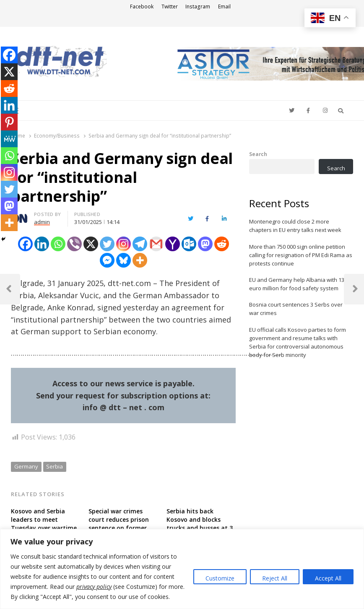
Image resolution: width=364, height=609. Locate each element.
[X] (91, 244)
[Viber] (74, 244)
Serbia (55, 466)
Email (224, 7)
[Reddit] (222, 244)
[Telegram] (140, 244)
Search (258, 154)
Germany (26, 466)
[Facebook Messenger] (107, 260)
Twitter (170, 7)
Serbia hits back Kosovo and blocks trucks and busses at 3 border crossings (200, 524)
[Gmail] (156, 244)
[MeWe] (9, 139)
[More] (140, 260)
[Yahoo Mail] (173, 244)
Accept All (328, 578)
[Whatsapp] (58, 244)
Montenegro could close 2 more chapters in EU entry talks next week (295, 226)
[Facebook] (25, 244)
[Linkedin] (42, 244)
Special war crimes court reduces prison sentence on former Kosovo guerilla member (119, 528)
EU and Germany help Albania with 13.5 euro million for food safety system (299, 284)
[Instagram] (123, 244)
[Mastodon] (205, 244)
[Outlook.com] (189, 244)
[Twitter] (107, 244)
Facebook (142, 7)
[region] (182, 569)
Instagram (198, 7)
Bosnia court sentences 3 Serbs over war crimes (296, 309)
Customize (220, 578)
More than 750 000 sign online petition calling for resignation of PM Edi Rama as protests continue (301, 255)
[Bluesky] (123, 260)
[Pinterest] (9, 122)
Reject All (275, 578)
